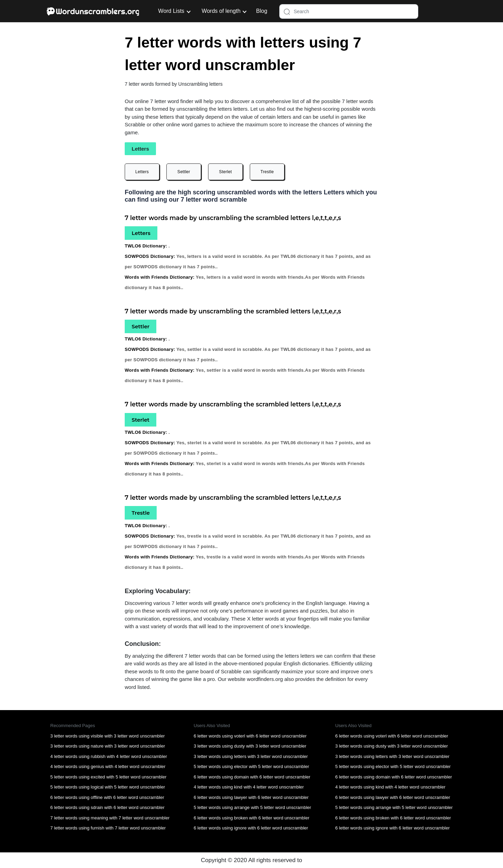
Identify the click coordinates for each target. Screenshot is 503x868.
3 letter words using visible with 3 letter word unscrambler (108, 736)
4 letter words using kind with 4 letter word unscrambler (249, 787)
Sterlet (226, 172)
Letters (142, 172)
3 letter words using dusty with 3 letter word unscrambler (250, 746)
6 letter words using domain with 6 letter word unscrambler (252, 777)
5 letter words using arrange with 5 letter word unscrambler (252, 807)
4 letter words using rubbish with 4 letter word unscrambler (109, 756)
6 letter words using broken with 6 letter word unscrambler (251, 818)
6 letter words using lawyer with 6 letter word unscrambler (251, 797)
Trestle (267, 172)
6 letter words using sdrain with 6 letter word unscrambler (108, 807)
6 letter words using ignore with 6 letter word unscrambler (251, 828)
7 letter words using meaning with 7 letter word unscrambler (110, 818)
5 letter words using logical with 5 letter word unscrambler (108, 787)
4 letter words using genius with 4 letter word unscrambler (108, 766)
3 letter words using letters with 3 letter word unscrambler (251, 756)
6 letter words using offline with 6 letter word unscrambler (107, 797)
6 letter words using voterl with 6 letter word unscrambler (250, 736)
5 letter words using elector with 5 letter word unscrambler (251, 766)
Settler (184, 172)
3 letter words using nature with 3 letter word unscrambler (108, 746)
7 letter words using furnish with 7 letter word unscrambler (108, 828)
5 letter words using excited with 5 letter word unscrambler (109, 777)
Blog (262, 11)
